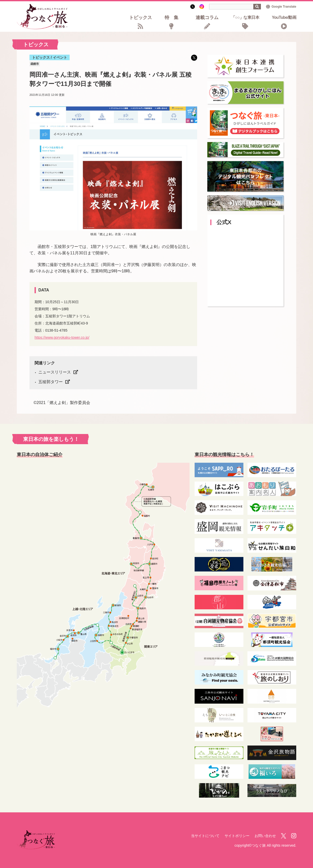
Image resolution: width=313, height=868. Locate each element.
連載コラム (207, 18)
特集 (174, 18)
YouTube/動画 (284, 18)
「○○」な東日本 (245, 18)
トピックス (140, 18)
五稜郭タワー (51, 382)
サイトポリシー (237, 836)
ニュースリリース (55, 372)
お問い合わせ (265, 836)
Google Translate (284, 7)
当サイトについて (205, 836)
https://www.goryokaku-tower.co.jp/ (62, 337)
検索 (257, 7)
